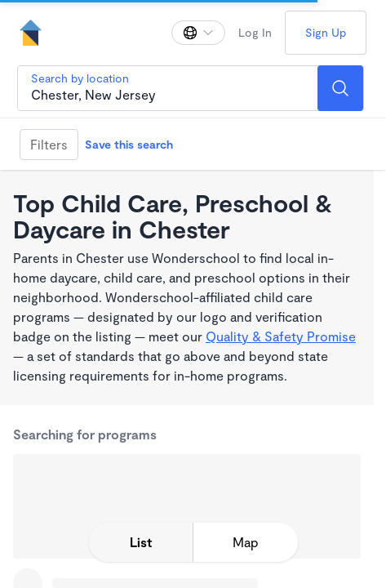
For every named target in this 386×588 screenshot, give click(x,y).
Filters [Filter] (49, 144)
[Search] (340, 88)
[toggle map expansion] (246, 542)
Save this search (129, 144)
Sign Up (326, 32)
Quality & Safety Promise (281, 336)
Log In (255, 32)
